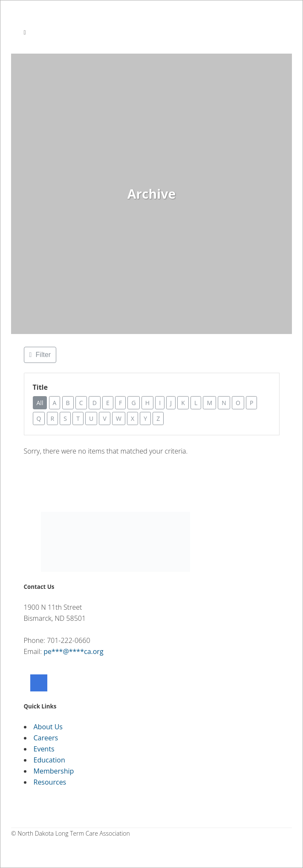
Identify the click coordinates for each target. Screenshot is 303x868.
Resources (50, 782)
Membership (54, 771)
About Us (48, 727)
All (40, 403)
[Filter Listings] (40, 355)
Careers (46, 738)
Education (49, 760)
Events (44, 749)
